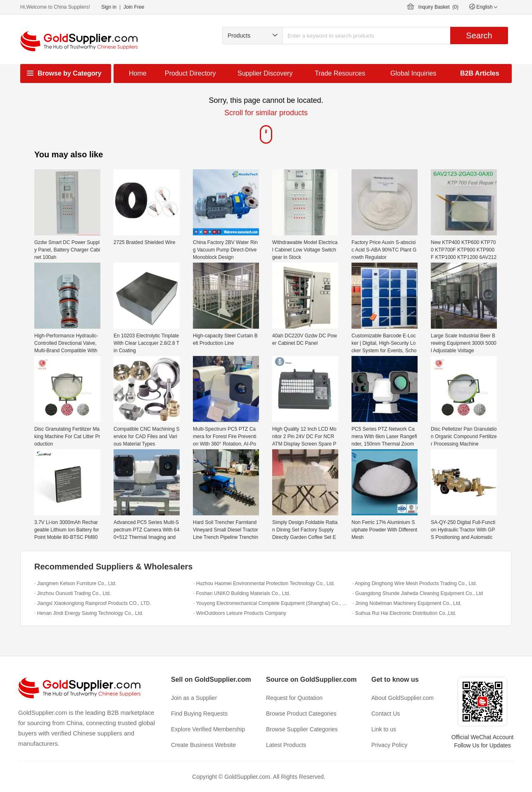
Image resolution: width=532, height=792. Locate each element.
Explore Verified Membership (208, 729)
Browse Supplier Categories (302, 729)
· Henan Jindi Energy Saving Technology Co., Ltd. (89, 613)
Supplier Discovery (265, 73)
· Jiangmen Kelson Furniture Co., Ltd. (75, 583)
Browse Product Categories (301, 714)
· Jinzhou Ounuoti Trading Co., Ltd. (72, 593)
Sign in (109, 7)
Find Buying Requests (199, 714)
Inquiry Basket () (438, 7)
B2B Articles (480, 73)
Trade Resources (340, 73)
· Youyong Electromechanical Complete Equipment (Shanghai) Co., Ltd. (271, 603)
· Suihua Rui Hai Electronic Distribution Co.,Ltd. (404, 613)
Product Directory (190, 73)
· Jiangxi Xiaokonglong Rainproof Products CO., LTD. (93, 603)
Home (138, 73)
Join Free (134, 7)
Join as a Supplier (194, 698)
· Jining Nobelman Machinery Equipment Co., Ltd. (407, 603)
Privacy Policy (389, 745)
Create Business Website (203, 745)
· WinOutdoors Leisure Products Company (240, 613)
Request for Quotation (294, 698)
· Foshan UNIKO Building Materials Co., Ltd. (242, 593)
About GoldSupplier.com (403, 698)
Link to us (384, 729)
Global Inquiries (413, 73)
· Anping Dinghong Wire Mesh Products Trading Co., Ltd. (415, 583)
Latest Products (286, 745)
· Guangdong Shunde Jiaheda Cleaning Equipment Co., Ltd (418, 593)
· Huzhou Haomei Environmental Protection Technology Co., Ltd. (264, 583)
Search (479, 36)
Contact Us (386, 714)
